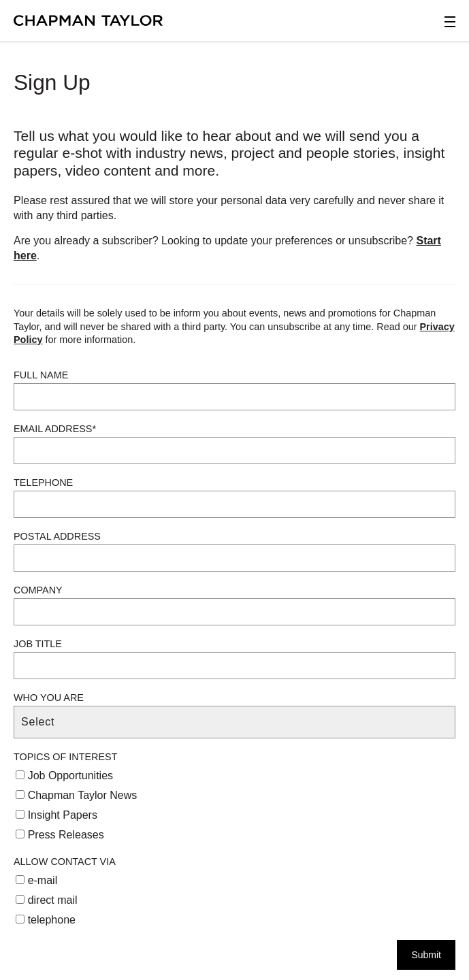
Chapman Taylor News (76, 795)
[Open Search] (393, 24)
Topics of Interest (65, 757)
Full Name (41, 375)
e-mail (36, 880)
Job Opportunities (64, 775)
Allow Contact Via (65, 862)
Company (38, 590)
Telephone (43, 483)
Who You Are (49, 698)
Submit (426, 955)
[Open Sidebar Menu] (450, 22)
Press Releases (60, 835)
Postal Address (57, 536)
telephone (46, 920)
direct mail (46, 900)
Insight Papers (56, 815)
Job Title (38, 644)
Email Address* (55, 429)
